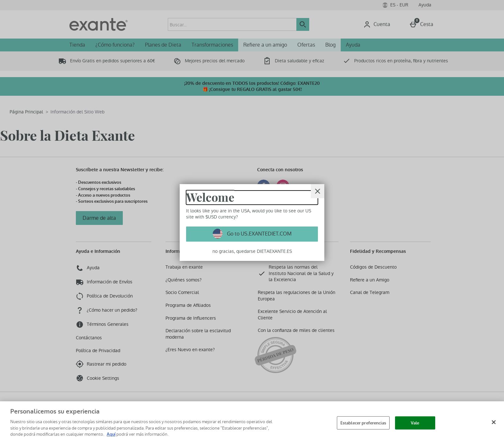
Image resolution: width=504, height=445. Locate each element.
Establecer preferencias (363, 423)
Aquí (111, 434)
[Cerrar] (318, 191)
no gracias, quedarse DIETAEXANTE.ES (252, 251)
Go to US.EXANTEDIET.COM (259, 234)
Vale (415, 423)
